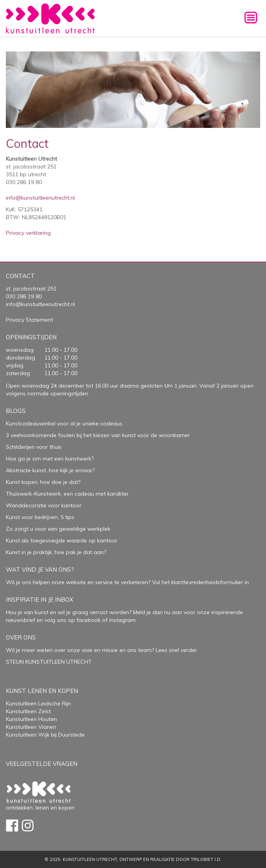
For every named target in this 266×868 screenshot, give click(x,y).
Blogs (16, 411)
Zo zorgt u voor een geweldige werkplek (58, 529)
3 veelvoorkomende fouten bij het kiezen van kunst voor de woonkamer (98, 435)
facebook (89, 620)
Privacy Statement (29, 320)
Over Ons (21, 637)
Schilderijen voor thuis (34, 447)
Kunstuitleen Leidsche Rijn (38, 703)
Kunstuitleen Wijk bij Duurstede (45, 735)
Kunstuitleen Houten (31, 719)
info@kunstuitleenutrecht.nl (40, 198)
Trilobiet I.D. (206, 859)
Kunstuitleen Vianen (31, 727)
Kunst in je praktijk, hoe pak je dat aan (55, 552)
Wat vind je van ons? (40, 570)
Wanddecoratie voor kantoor (44, 505)
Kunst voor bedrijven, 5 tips (40, 517)
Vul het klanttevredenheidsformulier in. (201, 582)
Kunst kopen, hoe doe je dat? (43, 482)
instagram (122, 620)
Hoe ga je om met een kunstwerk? (50, 459)
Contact (20, 276)
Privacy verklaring (28, 233)
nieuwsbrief (20, 620)
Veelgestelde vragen (42, 764)
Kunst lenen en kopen (42, 691)
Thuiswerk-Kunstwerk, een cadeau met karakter (67, 494)
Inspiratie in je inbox (40, 600)
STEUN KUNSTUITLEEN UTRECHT (49, 662)
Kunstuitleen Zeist (28, 711)
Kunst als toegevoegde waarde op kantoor (62, 540)
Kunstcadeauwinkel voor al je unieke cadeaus (64, 423)
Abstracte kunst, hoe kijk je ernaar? (50, 470)
